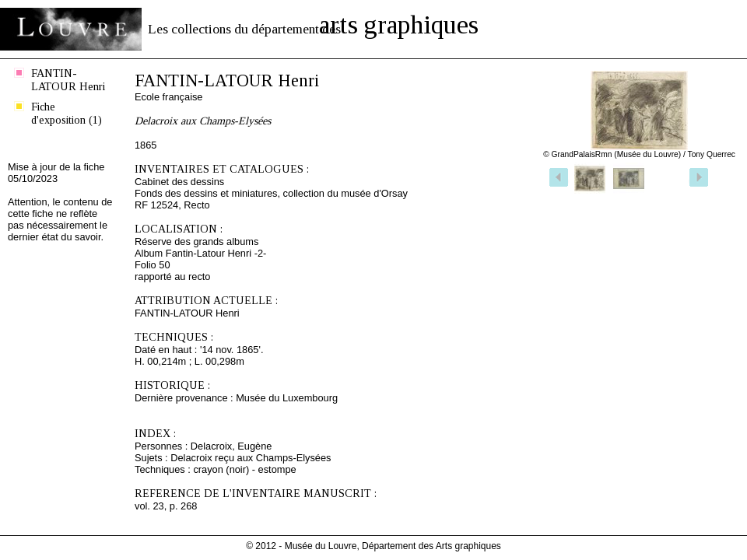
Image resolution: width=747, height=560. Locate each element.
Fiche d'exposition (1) (67, 113)
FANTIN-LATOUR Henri (68, 80)
